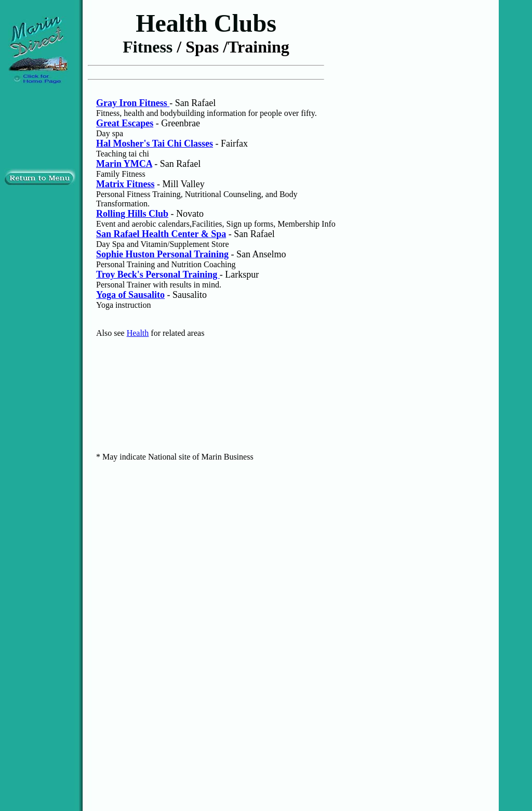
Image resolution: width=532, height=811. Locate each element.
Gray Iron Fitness (133, 103)
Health (138, 333)
